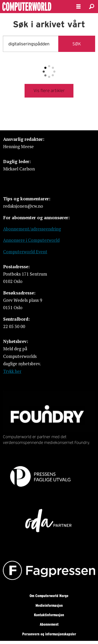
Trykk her (12, 371)
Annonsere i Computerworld (31, 240)
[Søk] (91, 7)
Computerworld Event (25, 252)
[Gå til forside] (34, 6)
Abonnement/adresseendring (32, 229)
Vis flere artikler (49, 90)
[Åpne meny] (78, 7)
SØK (77, 44)
